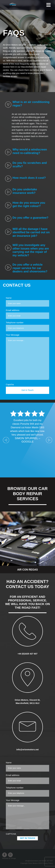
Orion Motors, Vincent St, (27, 700)
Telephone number (15, 323)
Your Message (13, 335)
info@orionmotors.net (27, 750)
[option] (27, 542)
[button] (3, 542)
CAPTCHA (11, 834)
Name (9, 298)
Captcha (10, 384)
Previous (6, 440)
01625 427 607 (47, 861)
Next (49, 440)
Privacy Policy (48, 863)
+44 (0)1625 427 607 (27, 654)
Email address (13, 310)
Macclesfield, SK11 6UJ (27, 703)
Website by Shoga (9, 858)
